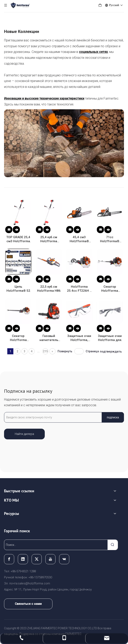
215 (45, 351)
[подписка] (113, 417)
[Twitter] (37, 559)
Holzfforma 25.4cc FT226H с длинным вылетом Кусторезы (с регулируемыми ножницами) (79, 289)
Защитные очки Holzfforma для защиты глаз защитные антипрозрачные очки (110, 338)
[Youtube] (50, 559)
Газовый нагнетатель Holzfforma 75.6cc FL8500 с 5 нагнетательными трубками (49, 338)
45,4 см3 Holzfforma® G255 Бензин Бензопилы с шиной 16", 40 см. (79, 239)
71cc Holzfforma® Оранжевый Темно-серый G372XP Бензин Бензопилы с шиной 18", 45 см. (110, 239)
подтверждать (111, 351)
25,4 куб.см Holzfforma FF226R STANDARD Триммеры (49, 239)
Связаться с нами (28, 604)
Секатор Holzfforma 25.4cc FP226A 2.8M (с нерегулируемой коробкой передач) (110, 289)
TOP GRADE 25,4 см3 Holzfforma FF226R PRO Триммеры (18, 239)
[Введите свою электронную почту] (52, 417)
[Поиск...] (56, 545)
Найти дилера (24, 434)
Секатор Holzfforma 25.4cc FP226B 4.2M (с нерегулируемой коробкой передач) (18, 338)
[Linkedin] (23, 559)
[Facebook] (9, 559)
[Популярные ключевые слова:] (113, 545)
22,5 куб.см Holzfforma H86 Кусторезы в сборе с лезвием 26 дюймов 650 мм (49, 289)
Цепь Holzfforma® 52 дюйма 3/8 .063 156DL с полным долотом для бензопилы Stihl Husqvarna (18, 289)
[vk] (64, 559)
